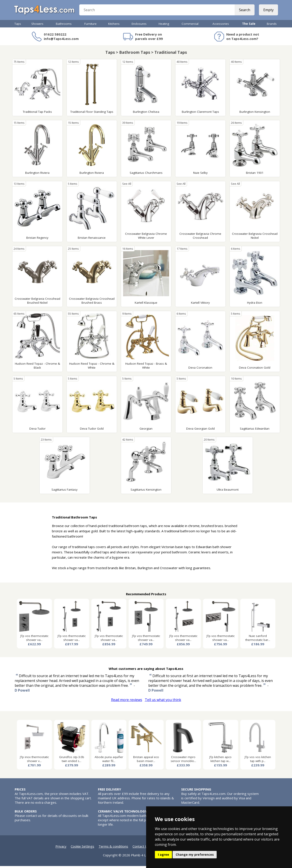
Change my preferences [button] (195, 855)
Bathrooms (64, 26)
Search (244, 11)
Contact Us (141, 848)
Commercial (190, 26)
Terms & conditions (113, 848)
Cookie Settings (82, 848)
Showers (37, 26)
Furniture (90, 26)
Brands (272, 26)
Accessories (221, 26)
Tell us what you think (163, 702)
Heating (164, 26)
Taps (18, 26)
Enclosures (139, 26)
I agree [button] (164, 855)
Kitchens (114, 26)
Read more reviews (127, 702)
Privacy (61, 848)
